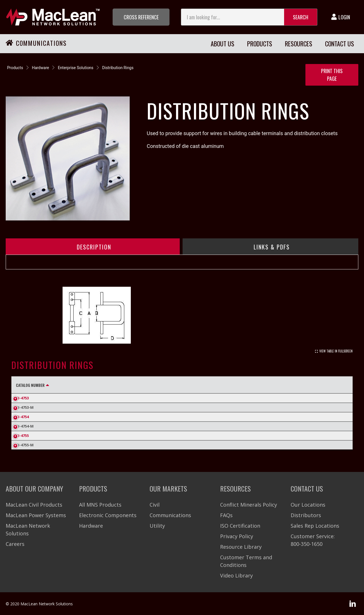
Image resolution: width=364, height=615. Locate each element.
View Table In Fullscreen (336, 351)
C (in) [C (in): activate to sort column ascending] (124, 385)
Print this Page (332, 75)
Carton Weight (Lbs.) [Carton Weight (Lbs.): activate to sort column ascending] (316, 385)
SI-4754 (22, 417)
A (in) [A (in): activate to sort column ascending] (70, 385)
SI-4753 (22, 398)
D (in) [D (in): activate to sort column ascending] (151, 385)
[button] (141, 17)
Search (301, 17)
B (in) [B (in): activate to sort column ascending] (97, 385)
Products (15, 68)
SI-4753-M (25, 407)
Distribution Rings (118, 68)
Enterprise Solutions (76, 68)
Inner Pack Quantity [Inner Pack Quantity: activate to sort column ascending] (192, 385)
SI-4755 (22, 436)
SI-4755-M (25, 445)
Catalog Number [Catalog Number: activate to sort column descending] (30, 385)
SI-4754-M (25, 426)
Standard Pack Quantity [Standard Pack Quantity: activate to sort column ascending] (253, 385)
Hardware (40, 68)
